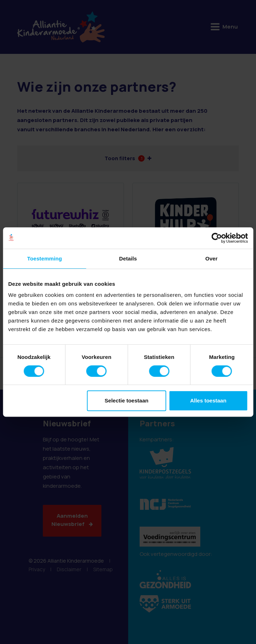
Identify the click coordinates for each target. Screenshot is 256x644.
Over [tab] (212, 258)
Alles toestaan (208, 400)
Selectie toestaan (127, 400)
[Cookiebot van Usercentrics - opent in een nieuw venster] (217, 238)
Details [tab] (128, 258)
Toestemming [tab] (45, 258)
